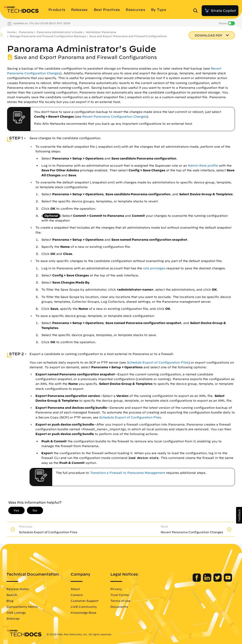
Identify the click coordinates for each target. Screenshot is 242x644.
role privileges (154, 268)
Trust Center (120, 595)
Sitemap (13, 618)
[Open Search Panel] (197, 11)
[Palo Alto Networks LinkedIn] (208, 581)
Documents (119, 607)
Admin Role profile (203, 166)
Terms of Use (120, 601)
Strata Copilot (220, 11)
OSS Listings (16, 613)
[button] (239, 515)
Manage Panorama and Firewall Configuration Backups (48, 36)
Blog (10, 601)
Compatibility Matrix (22, 607)
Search (12, 595)
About (75, 589)
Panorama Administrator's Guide (60, 32)
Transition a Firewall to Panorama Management (128, 473)
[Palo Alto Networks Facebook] (197, 581)
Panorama (26, 32)
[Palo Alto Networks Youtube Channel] (228, 581)
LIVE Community (84, 607)
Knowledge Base (84, 613)
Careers (77, 595)
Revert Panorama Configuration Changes (115, 117)
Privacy (116, 589)
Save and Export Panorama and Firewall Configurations (128, 36)
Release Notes (18, 589)
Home (11, 32)
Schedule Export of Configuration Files (158, 362)
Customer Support (85, 601)
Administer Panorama (101, 32)
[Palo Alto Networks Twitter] (218, 581)
